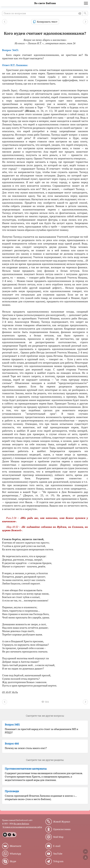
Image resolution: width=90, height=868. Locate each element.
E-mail (57, 846)
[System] (9, 835)
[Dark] (14, 835)
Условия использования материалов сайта (22, 827)
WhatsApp (15, 854)
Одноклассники (62, 829)
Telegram (58, 861)
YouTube (58, 854)
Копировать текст (47, 22)
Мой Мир (58, 837)
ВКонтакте (16, 846)
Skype (13, 861)
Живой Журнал (62, 822)
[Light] (5, 835)
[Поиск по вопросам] (45, 13)
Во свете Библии (45, 3)
